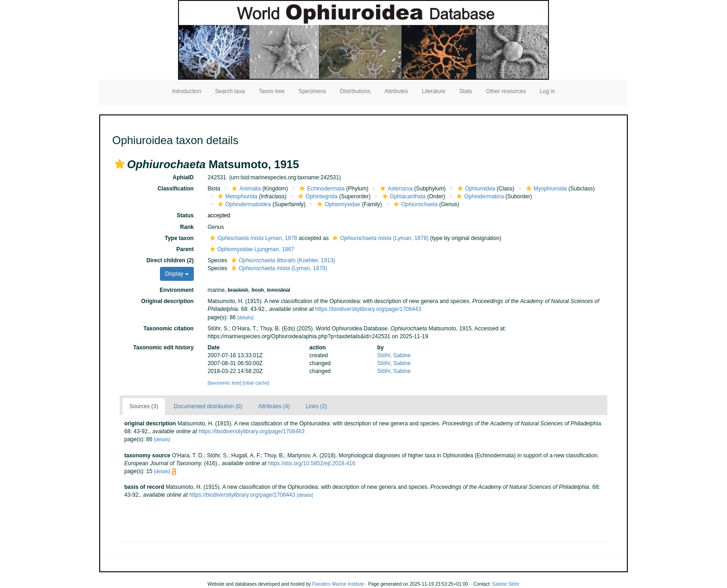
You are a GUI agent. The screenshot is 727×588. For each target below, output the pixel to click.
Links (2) (316, 406)
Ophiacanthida (403, 196)
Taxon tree (272, 91)
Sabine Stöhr (506, 584)
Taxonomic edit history (163, 348)
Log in (547, 91)
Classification (176, 189)
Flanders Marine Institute (338, 584)
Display (177, 274)
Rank (187, 227)
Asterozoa (395, 189)
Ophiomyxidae (338, 204)
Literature (434, 91)
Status (185, 215)
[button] (120, 164)
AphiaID (183, 177)
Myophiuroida (545, 189)
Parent (185, 249)
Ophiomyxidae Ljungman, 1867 (251, 249)
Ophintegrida (317, 196)
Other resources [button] (506, 91)
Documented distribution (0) (208, 406)
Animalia (245, 189)
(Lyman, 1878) (379, 238)
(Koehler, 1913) (282, 260)
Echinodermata (321, 189)
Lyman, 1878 (252, 238)
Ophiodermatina (479, 196)
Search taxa (230, 91)
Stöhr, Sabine (394, 355)
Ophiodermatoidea (243, 204)
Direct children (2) (170, 260)
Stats (466, 91)
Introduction (187, 91)
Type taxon (179, 238)
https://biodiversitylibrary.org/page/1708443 (368, 309)
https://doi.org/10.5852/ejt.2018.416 (312, 463)
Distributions (355, 91)
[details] (246, 318)
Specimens (312, 91)
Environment (176, 290)
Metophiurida (236, 196)
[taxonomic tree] (224, 383)
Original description (167, 301)
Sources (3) (144, 406)
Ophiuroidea (475, 189)
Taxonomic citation (168, 329)
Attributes (396, 91)
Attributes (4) (274, 406)
